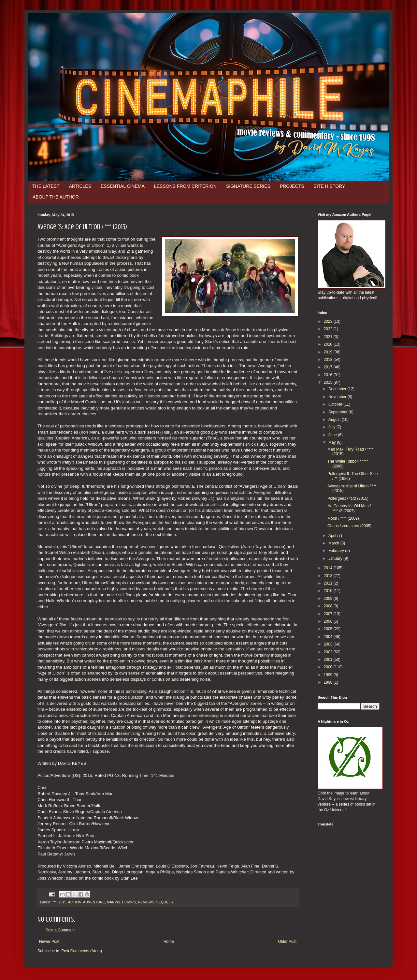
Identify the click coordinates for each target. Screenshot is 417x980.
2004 (329, 637)
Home (169, 942)
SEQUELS (164, 902)
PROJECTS (292, 186)
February (337, 551)
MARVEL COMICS (122, 902)
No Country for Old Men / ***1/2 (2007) (349, 508)
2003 (329, 644)
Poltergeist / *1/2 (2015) (348, 498)
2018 (329, 360)
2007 (329, 614)
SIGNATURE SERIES (248, 186)
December (338, 389)
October (336, 404)
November (338, 397)
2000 (329, 667)
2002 (329, 652)
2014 (329, 568)
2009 (329, 599)
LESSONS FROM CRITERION (185, 186)
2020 (329, 344)
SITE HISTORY (330, 186)
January (336, 558)
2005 (329, 629)
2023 (329, 321)
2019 (329, 352)
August (335, 420)
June (333, 435)
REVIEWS (146, 902)
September (338, 412)
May (333, 442)
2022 (329, 329)
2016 (329, 375)
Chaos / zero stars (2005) (349, 526)
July (332, 427)
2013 (329, 576)
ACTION (75, 902)
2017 (329, 367)
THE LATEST (46, 186)
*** (55, 902)
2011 (329, 583)
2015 (62, 902)
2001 (329, 660)
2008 (329, 606)
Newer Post (49, 942)
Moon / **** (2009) (343, 518)
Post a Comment (60, 930)
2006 (329, 621)
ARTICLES (80, 186)
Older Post (287, 942)
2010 (329, 591)
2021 (329, 337)
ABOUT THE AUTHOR (56, 197)
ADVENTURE (94, 902)
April (333, 536)
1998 (329, 682)
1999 (329, 675)
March (334, 543)
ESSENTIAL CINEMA (123, 186)
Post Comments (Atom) (82, 951)
